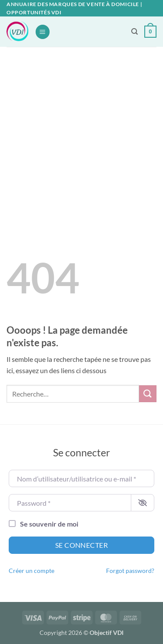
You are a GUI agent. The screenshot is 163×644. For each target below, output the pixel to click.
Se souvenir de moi (49, 524)
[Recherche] (135, 32)
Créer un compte (32, 571)
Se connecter (82, 545)
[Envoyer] (148, 394)
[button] (43, 32)
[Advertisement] (81, 132)
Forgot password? (130, 571)
